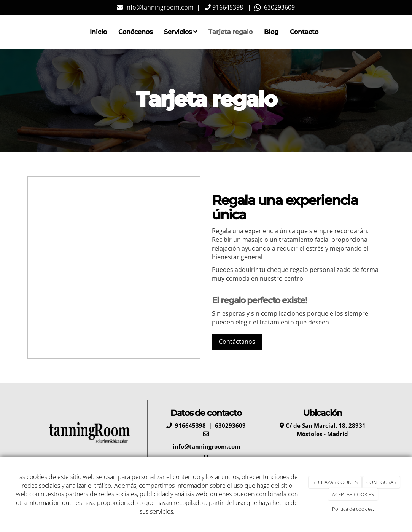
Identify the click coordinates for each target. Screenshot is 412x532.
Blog (271, 32)
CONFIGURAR (381, 482)
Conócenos (135, 32)
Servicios (181, 32)
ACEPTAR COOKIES (353, 494)
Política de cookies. (353, 509)
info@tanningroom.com (159, 7)
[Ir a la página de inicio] (25, 32)
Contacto (304, 32)
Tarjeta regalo (231, 32)
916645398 (227, 7)
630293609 (278, 7)
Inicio (98, 32)
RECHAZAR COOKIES (335, 482)
